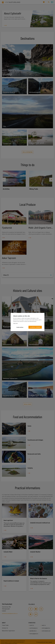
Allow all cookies (35, 327)
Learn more (15, 323)
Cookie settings (20, 327)
